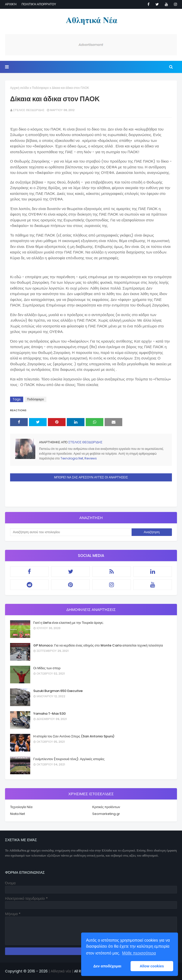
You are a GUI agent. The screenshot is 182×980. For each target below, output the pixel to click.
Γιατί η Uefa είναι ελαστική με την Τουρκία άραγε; (68, 623)
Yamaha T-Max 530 (50, 714)
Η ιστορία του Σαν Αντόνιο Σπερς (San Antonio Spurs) (74, 736)
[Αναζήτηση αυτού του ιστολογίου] (71, 532)
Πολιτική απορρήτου (39, 4)
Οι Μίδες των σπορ (47, 668)
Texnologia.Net (72, 458)
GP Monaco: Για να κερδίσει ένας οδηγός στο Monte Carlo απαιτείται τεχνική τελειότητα (98, 645)
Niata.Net (18, 814)
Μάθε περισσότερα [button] (139, 953)
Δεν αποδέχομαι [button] (107, 966)
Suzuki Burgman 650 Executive (58, 691)
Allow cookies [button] (152, 966)
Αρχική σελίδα (20, 88)
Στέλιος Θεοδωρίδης (29, 110)
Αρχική (11, 4)
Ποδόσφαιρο (40, 88)
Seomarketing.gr (106, 814)
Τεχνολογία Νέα (21, 807)
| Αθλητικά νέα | (60, 971)
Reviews (91, 458)
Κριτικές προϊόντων (106, 807)
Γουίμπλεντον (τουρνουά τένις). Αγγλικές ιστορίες (69, 759)
